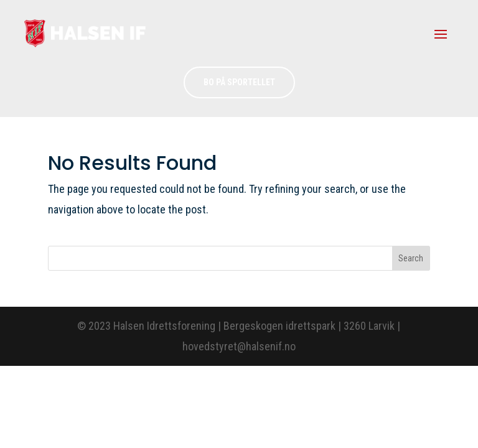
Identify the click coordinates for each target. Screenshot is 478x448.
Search (411, 258)
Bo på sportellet (239, 82)
